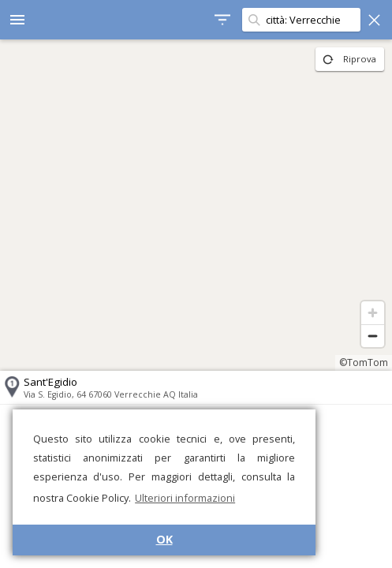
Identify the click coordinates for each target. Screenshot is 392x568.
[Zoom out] (373, 336)
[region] (196, 205)
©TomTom (364, 362)
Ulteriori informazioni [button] (185, 498)
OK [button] (164, 539)
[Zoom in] (373, 313)
